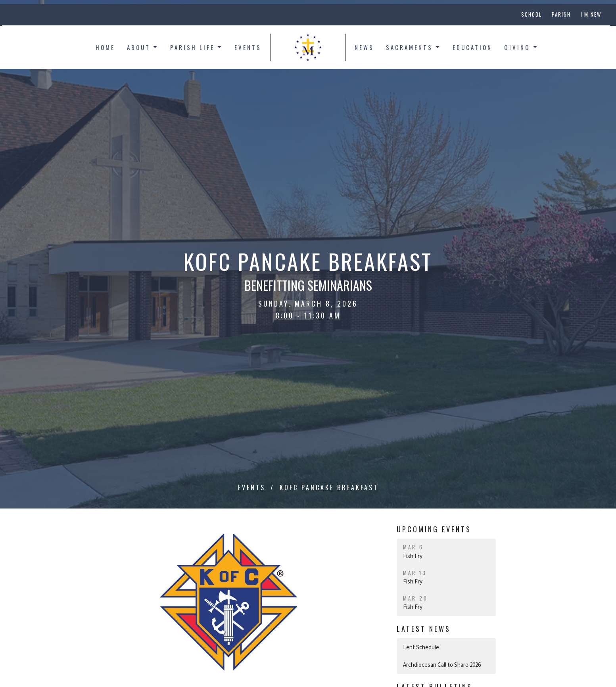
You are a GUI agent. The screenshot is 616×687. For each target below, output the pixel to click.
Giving (521, 47)
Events (248, 47)
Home (105, 47)
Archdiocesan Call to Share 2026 (442, 665)
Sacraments (413, 47)
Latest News (424, 629)
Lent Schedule (421, 647)
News (364, 47)
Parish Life (196, 47)
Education (472, 47)
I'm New (591, 14)
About (143, 47)
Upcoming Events (434, 529)
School (532, 14)
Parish (561, 14)
